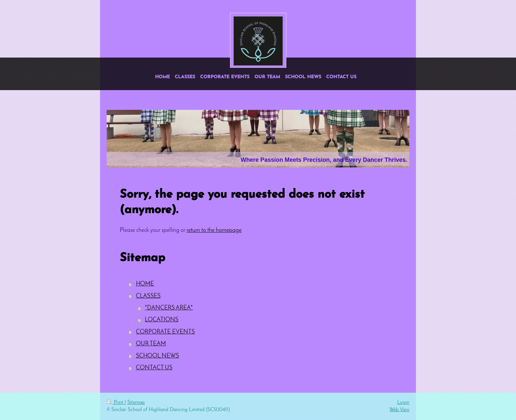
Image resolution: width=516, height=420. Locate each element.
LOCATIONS (162, 320)
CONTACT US (154, 368)
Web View (399, 410)
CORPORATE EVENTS (165, 332)
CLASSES (148, 296)
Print (116, 403)
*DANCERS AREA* (169, 308)
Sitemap (136, 403)
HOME (145, 284)
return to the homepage (214, 230)
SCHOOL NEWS (157, 356)
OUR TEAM (151, 344)
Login (403, 403)
